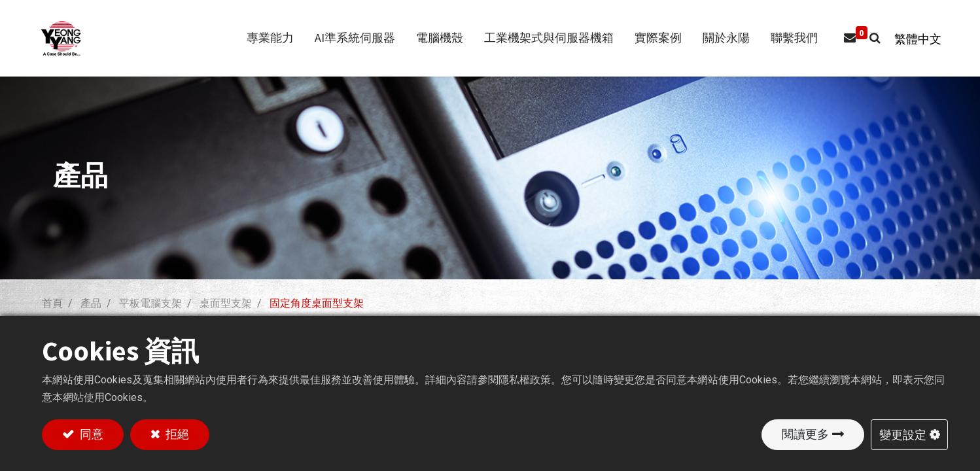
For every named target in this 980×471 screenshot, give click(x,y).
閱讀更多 (805, 434)
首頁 (52, 303)
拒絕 (176, 434)
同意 (90, 434)
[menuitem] (788, 38)
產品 (91, 303)
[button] (868, 38)
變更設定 (903, 434)
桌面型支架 (226, 303)
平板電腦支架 (150, 303)
